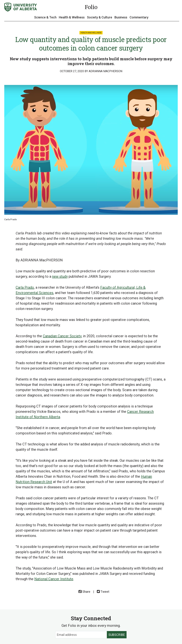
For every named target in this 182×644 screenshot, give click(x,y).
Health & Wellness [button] (72, 17)
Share (84, 592)
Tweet (103, 592)
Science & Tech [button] (45, 17)
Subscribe (117, 635)
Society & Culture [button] (100, 17)
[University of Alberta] (21, 7)
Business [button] (121, 17)
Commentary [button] (139, 17)
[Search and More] (176, 7)
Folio (91, 7)
